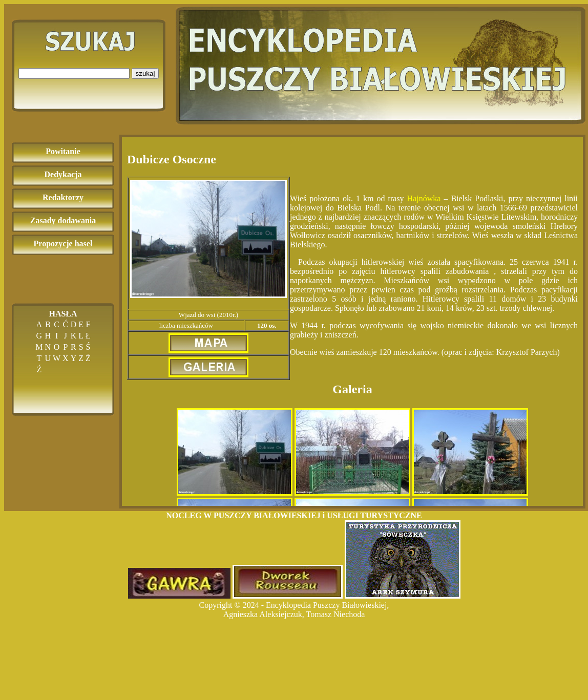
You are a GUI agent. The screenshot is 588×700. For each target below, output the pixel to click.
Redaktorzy (63, 197)
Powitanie (63, 151)
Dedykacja (63, 174)
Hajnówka (424, 198)
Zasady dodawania (63, 220)
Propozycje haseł (63, 243)
